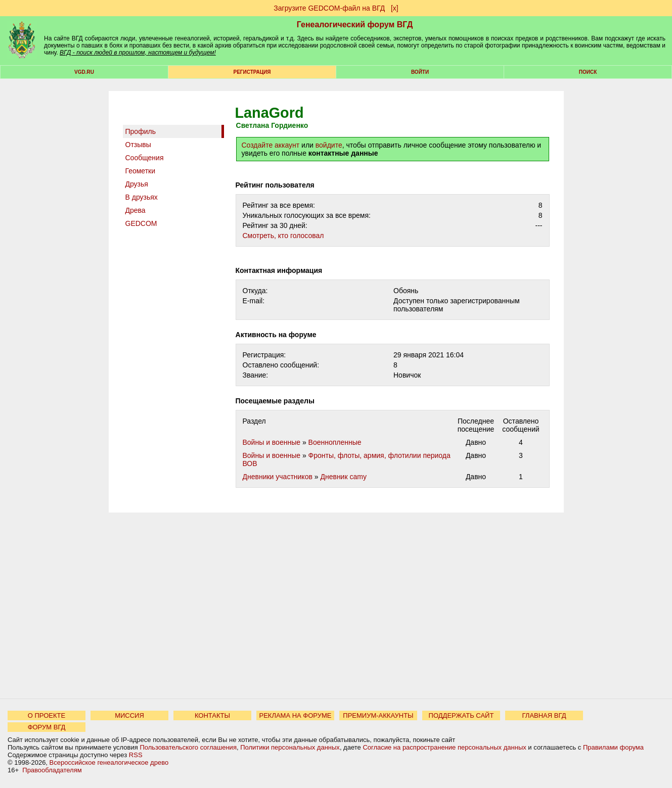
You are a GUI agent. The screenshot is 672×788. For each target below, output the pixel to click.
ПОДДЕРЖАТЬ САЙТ (461, 715)
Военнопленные (335, 442)
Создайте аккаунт (271, 145)
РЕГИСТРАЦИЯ (252, 72)
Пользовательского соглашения (188, 747)
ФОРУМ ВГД (47, 727)
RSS (136, 755)
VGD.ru (84, 72)
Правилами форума (613, 747)
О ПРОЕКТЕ (47, 715)
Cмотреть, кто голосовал (283, 236)
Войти (420, 72)
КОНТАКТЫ (212, 715)
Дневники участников (278, 477)
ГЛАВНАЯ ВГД (544, 715)
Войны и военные (272, 442)
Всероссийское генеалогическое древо (109, 762)
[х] (395, 8)
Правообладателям (52, 770)
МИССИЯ (129, 715)
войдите (329, 145)
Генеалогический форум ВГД (355, 25)
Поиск (588, 72)
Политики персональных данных (290, 747)
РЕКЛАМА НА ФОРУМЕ (295, 715)
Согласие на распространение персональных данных (444, 747)
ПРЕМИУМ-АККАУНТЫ (378, 715)
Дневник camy (343, 477)
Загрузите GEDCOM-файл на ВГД (329, 8)
